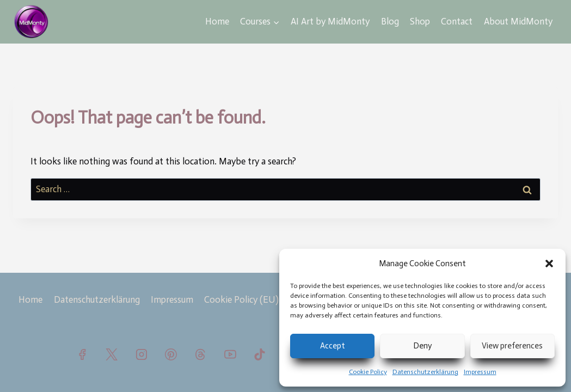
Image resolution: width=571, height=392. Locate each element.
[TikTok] (260, 354)
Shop (420, 21)
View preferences (512, 346)
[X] (112, 354)
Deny (422, 346)
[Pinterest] (171, 354)
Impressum (480, 372)
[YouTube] (230, 354)
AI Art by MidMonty (330, 21)
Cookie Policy (368, 372)
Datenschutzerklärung (425, 372)
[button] (549, 264)
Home (217, 21)
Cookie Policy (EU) (241, 299)
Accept (333, 346)
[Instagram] (142, 354)
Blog (390, 21)
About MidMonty (518, 21)
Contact (457, 21)
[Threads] (200, 354)
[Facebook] (82, 354)
